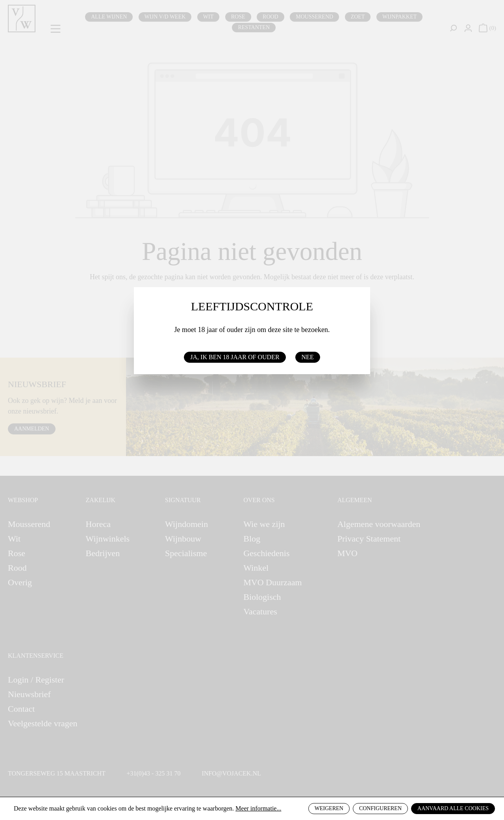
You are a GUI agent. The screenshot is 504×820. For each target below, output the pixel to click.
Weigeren (329, 808)
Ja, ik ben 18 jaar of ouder (235, 357)
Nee (308, 357)
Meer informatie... (258, 808)
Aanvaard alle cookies (453, 808)
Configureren (380, 808)
